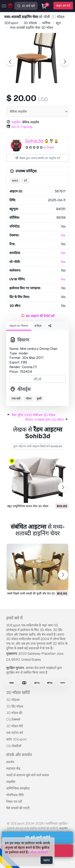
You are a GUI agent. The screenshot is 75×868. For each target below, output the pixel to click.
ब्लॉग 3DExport (16, 739)
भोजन (28, 399)
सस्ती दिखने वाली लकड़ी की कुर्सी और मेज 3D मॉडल (34, 593)
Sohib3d (34, 141)
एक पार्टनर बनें (15, 733)
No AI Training (22, 127)
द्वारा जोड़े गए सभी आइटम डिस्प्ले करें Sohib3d (38, 446)
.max (15, 181)
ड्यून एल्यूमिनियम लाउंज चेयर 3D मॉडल (28, 506)
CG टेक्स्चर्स (13, 719)
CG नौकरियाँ (14, 746)
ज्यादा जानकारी (39, 852)
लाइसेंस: (16, 122)
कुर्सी (39, 399)
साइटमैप (63, 828)
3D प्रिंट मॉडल (15, 706)
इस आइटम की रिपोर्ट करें (40, 316)
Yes (63, 235)
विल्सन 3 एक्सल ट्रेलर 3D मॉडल (44, 420)
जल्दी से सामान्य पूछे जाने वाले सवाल (28, 775)
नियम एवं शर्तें (14, 802)
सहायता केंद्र (13, 768)
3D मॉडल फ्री (14, 713)
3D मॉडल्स (13, 700)
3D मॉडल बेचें (14, 726)
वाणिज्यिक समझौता (18, 788)
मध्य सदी (16, 399)
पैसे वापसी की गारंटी (18, 808)
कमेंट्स (38, 326)
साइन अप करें (63, 6)
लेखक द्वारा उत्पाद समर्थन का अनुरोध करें (38, 158)
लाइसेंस (11, 782)
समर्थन (10, 762)
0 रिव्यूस (49, 148)
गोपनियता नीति (15, 795)
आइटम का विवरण (19, 326)
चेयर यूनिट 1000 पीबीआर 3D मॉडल (33, 415)
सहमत (47, 860)
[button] (63, 487)
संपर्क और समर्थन (19, 755)
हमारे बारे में (14, 618)
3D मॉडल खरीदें (18, 692)
